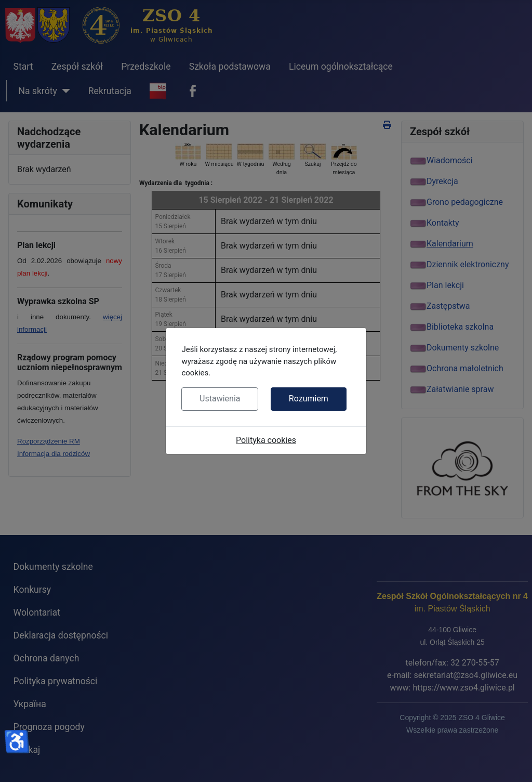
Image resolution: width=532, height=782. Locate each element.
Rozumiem (309, 399)
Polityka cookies (266, 440)
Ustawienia (220, 399)
